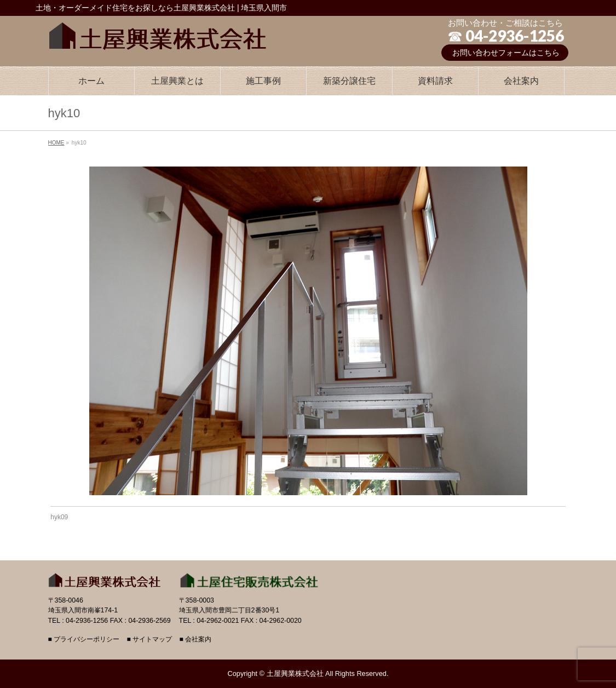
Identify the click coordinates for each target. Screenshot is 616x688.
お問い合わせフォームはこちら (506, 53)
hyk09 (59, 517)
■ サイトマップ (149, 640)
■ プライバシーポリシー (84, 640)
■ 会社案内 (195, 640)
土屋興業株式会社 (295, 673)
